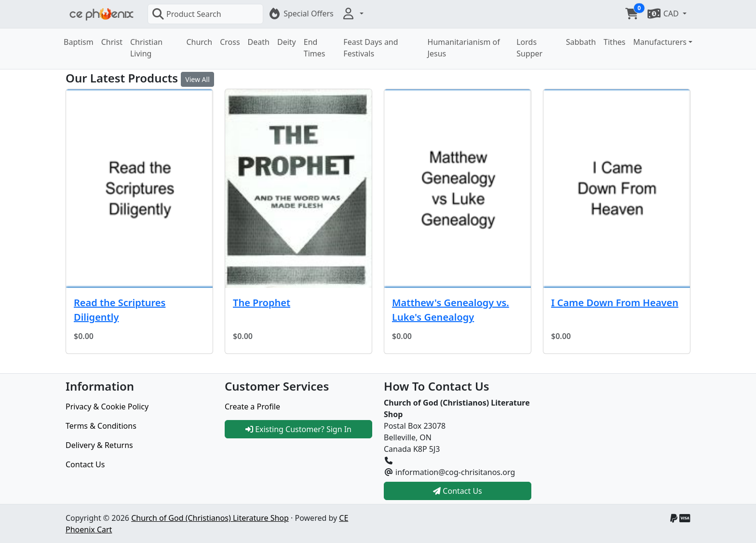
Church (199, 42)
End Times (315, 48)
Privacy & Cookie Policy (107, 407)
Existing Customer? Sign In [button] (298, 429)
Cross (230, 42)
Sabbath (581, 42)
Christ (112, 42)
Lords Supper (529, 48)
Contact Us (85, 464)
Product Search (187, 14)
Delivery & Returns (99, 445)
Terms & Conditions (101, 426)
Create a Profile (252, 407)
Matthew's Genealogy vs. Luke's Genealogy (451, 310)
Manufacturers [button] (660, 42)
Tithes (614, 42)
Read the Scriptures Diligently (120, 310)
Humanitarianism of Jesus (464, 48)
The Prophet (262, 303)
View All (197, 79)
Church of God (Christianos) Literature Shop (210, 518)
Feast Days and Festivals (371, 48)
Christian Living (146, 48)
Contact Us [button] (458, 491)
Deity (287, 42)
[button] (352, 14)
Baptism (79, 42)
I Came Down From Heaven (615, 303)
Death (259, 42)
